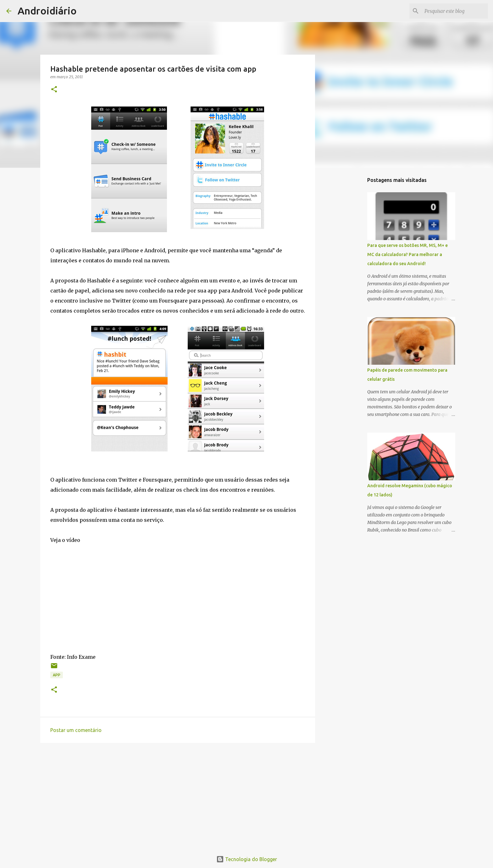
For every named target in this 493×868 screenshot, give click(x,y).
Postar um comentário (76, 730)
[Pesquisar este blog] (455, 11)
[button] (54, 90)
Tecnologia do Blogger (247, 859)
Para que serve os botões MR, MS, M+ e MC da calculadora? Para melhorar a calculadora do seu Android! (407, 254)
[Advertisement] (178, 796)
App (57, 675)
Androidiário (47, 11)
